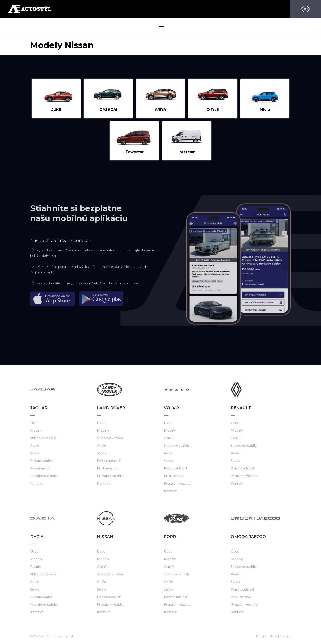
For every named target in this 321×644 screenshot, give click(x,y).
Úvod (34, 423)
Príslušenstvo (40, 468)
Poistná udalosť (42, 460)
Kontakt (36, 483)
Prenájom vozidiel (44, 476)
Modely (36, 430)
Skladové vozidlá (43, 438)
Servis (35, 453)
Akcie (35, 445)
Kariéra (261, 636)
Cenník (169, 438)
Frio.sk (69, 636)
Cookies (285, 636)
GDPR (273, 636)
